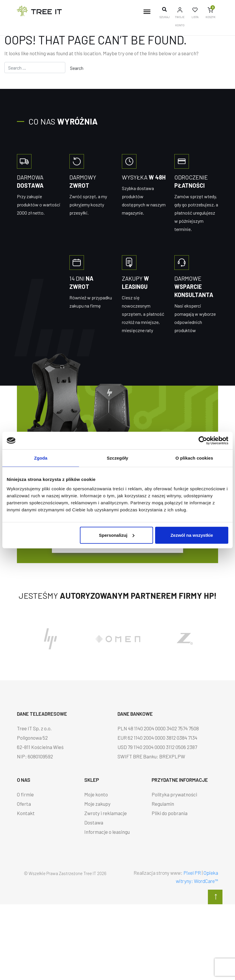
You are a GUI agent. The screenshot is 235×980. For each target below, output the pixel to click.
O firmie (25, 794)
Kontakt (26, 813)
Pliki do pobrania (170, 813)
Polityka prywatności (174, 794)
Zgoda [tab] (41, 458)
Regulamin (163, 804)
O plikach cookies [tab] (194, 458)
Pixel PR (192, 873)
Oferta (24, 804)
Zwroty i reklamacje (106, 813)
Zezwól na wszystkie (192, 535)
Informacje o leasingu (107, 832)
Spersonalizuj (117, 535)
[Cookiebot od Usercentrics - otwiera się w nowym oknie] (203, 441)
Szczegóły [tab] (117, 458)
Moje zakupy (97, 804)
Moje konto (96, 794)
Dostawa (94, 822)
